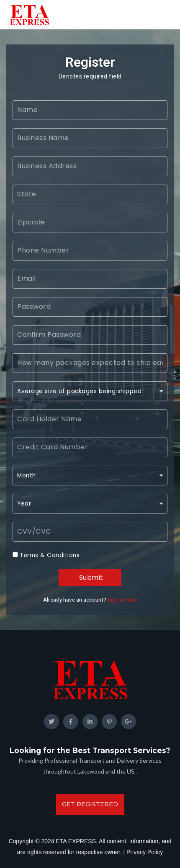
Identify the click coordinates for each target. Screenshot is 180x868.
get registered (90, 804)
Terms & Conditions (50, 555)
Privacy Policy (145, 852)
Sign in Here (122, 600)
